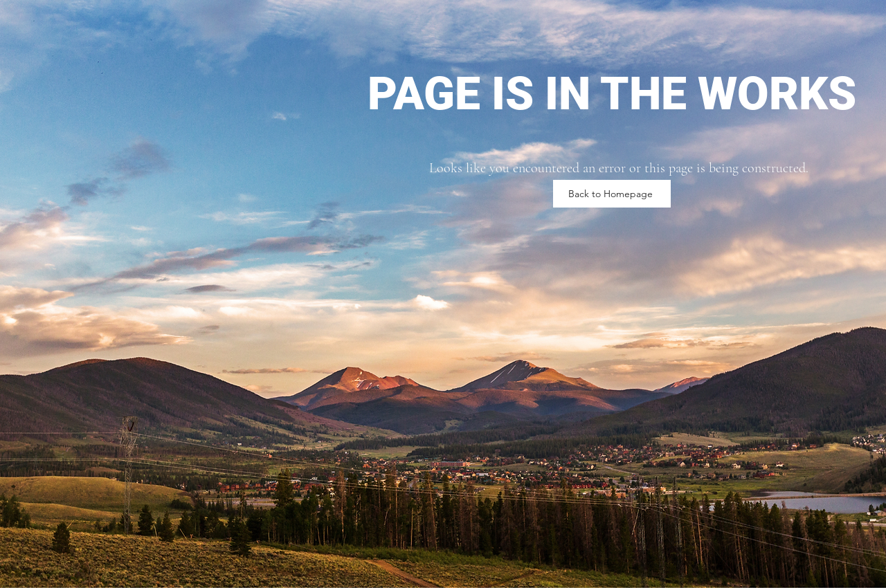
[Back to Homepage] (612, 194)
